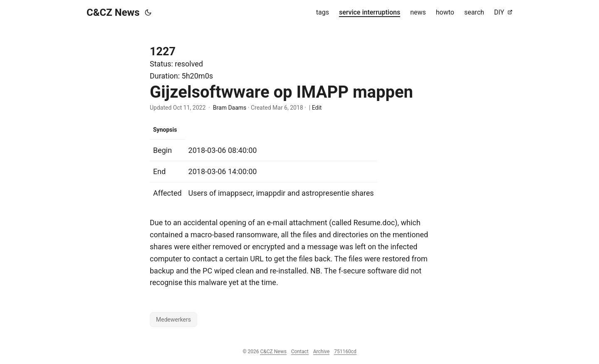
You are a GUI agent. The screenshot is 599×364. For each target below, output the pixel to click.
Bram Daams (230, 108)
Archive (322, 352)
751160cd (345, 352)
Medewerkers (173, 320)
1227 (163, 52)
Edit (317, 108)
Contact (300, 352)
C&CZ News (113, 12)
